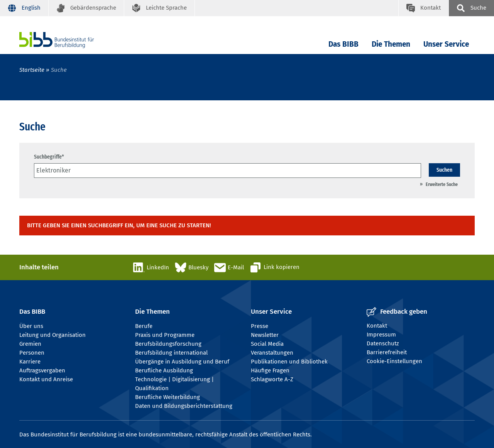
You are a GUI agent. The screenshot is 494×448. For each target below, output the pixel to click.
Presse (260, 326)
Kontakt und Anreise (46, 379)
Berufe (144, 326)
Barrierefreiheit (387, 352)
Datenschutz (383, 343)
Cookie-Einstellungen (394, 361)
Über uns (31, 326)
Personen (32, 353)
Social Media (267, 344)
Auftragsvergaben (42, 370)
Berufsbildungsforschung (168, 344)
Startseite (32, 70)
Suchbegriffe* (49, 157)
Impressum (381, 335)
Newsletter (265, 335)
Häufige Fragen (270, 370)
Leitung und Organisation (52, 335)
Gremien (30, 344)
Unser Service (446, 44)
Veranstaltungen (272, 353)
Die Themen (391, 44)
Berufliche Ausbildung (164, 370)
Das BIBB (343, 44)
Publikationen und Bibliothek (289, 362)
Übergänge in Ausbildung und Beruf (182, 362)
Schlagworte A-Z (272, 379)
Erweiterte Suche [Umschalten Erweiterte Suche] (442, 184)
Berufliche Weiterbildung (167, 397)
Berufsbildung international (171, 353)
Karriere (30, 362)
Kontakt (377, 326)
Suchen (444, 170)
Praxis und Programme (165, 335)
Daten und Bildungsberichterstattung (184, 406)
